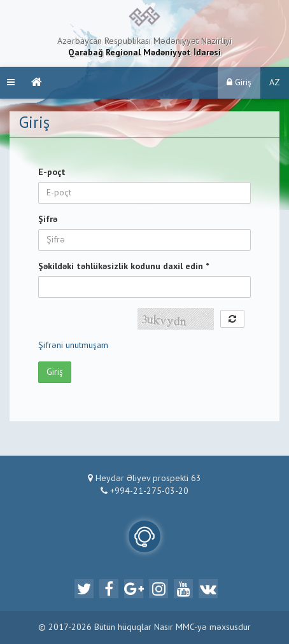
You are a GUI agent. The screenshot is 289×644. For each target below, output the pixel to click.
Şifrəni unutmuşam (73, 346)
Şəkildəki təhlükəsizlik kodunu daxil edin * (123, 267)
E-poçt (52, 172)
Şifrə (48, 220)
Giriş (239, 82)
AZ (275, 83)
